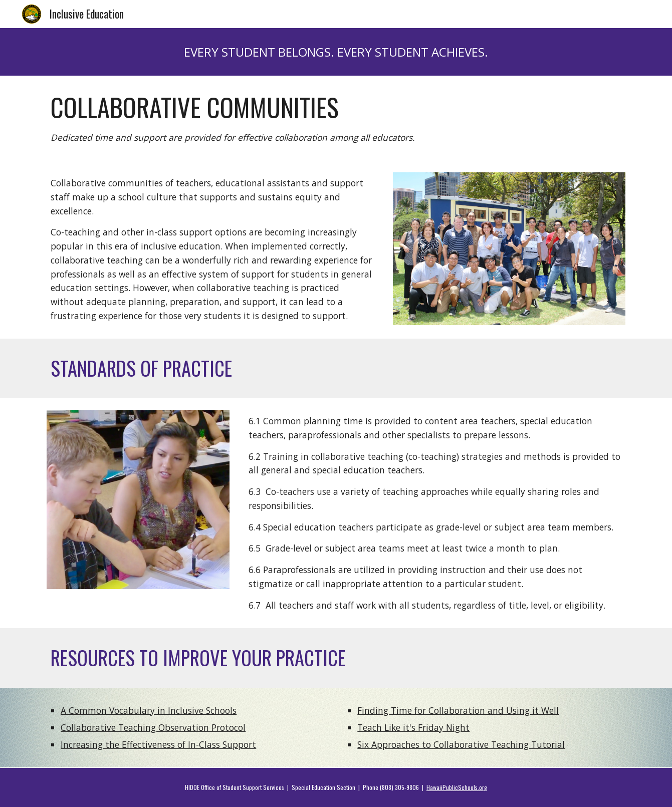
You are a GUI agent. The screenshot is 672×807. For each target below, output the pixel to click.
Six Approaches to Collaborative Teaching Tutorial (461, 744)
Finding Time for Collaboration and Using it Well (458, 710)
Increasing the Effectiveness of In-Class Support (158, 744)
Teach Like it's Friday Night (413, 727)
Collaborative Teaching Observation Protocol (153, 727)
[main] (336, 52)
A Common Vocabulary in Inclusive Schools (149, 710)
